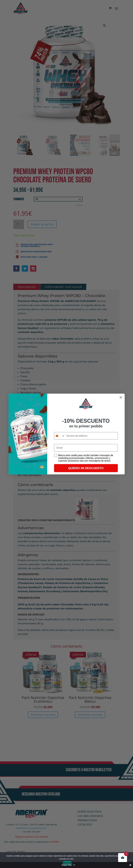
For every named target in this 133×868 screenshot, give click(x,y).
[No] (129, 860)
